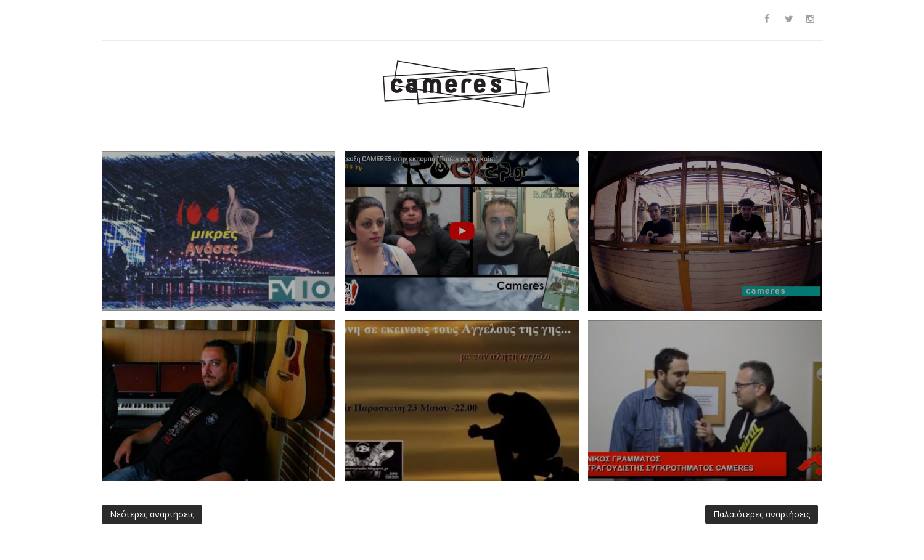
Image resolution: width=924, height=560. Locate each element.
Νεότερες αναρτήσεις (152, 514)
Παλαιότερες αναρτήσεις (762, 514)
